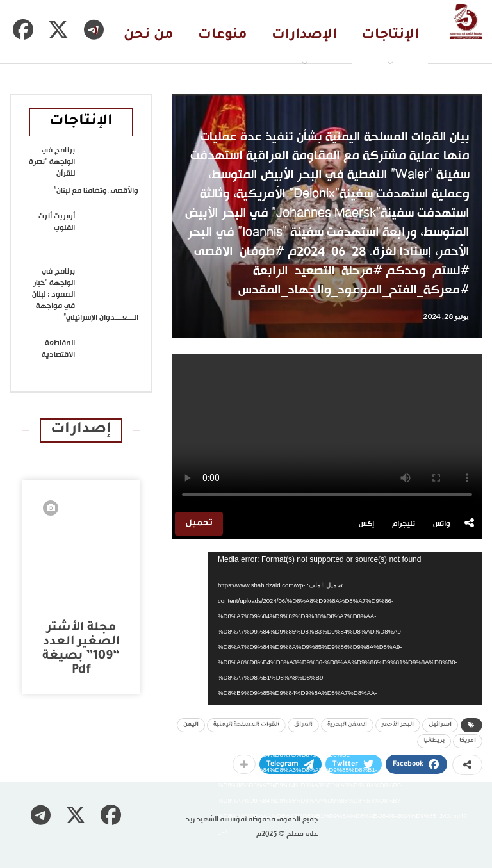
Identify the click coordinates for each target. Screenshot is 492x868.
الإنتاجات (390, 36)
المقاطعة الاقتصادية (58, 349)
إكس (366, 524)
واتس (442, 524)
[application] (345, 628)
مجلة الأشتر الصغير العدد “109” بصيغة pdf (81, 649)
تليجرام (404, 524)
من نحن (149, 36)
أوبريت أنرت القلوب (57, 222)
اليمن (191, 725)
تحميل (199, 524)
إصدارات (81, 430)
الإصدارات (304, 36)
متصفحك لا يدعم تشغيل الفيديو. (327, 431)
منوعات (223, 36)
